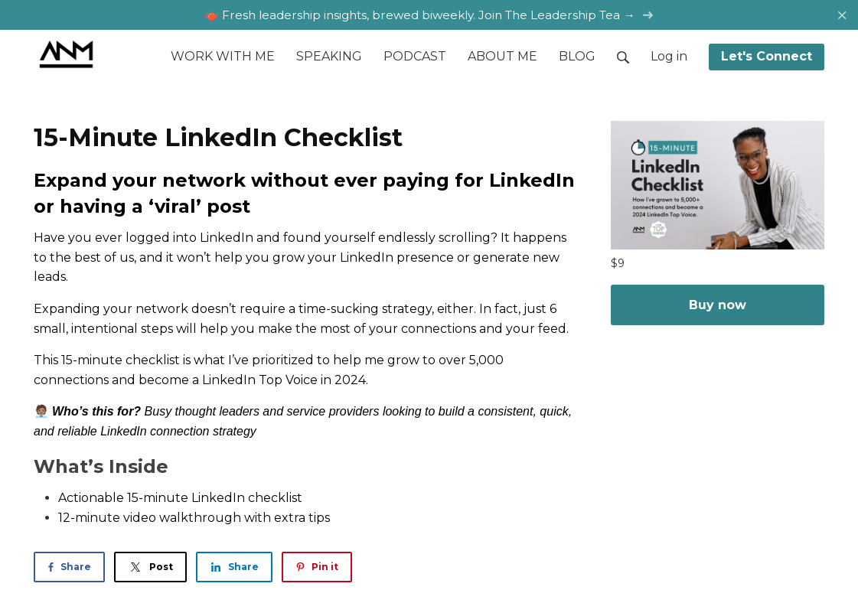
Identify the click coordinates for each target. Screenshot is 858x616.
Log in (669, 56)
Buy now (718, 305)
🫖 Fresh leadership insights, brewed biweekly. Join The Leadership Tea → (429, 15)
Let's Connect (767, 56)
